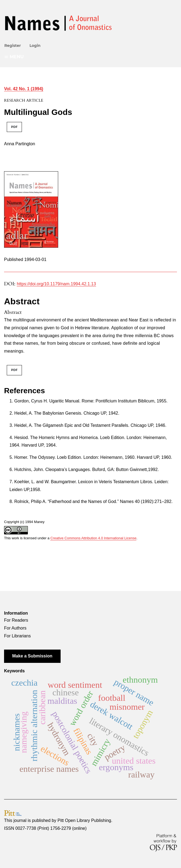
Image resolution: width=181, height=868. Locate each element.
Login (35, 46)
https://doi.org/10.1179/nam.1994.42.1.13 (56, 284)
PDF (14, 127)
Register (13, 46)
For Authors (15, 628)
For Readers (16, 620)
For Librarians (17, 636)
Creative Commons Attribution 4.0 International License (93, 538)
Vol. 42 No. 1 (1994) (24, 89)
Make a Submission (32, 656)
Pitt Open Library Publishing (84, 820)
